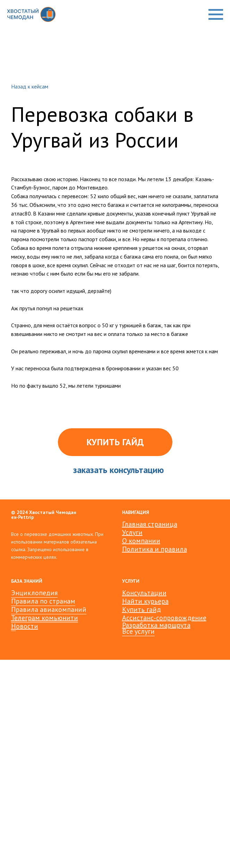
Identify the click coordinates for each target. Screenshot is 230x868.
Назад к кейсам (30, 87)
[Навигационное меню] (216, 15)
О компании (141, 541)
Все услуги (138, 631)
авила (178, 549)
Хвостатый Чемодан (53, 512)
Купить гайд (142, 609)
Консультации (144, 593)
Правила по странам (43, 601)
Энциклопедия (34, 593)
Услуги (132, 532)
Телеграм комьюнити (45, 618)
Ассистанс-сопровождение (164, 618)
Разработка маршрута (156, 625)
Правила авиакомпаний (49, 609)
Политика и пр (145, 549)
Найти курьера (145, 601)
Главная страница (150, 524)
